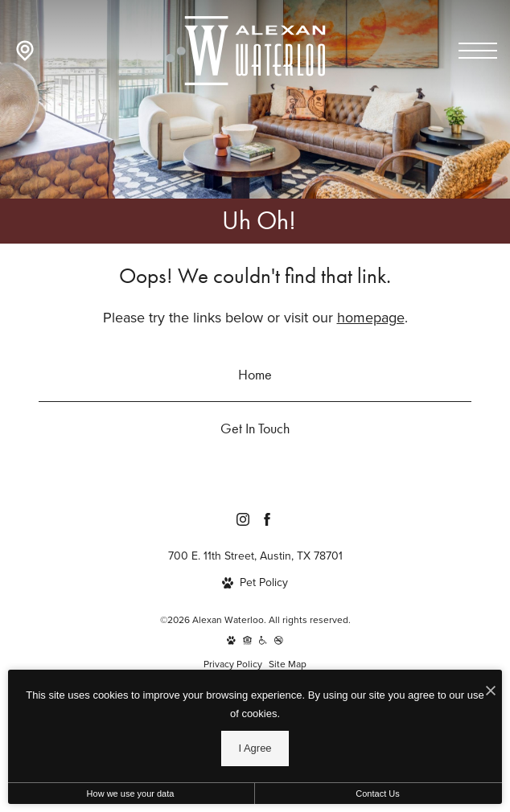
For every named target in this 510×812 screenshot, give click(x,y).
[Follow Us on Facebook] (267, 519)
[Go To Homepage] (255, 51)
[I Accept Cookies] (491, 691)
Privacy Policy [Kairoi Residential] (233, 664)
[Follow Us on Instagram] (243, 519)
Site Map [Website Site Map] (288, 664)
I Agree (255, 748)
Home (255, 374)
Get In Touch (255, 428)
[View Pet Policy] (255, 582)
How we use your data (131, 794)
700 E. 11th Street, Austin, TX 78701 (255, 556)
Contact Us (377, 794)
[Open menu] (478, 51)
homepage (371, 318)
